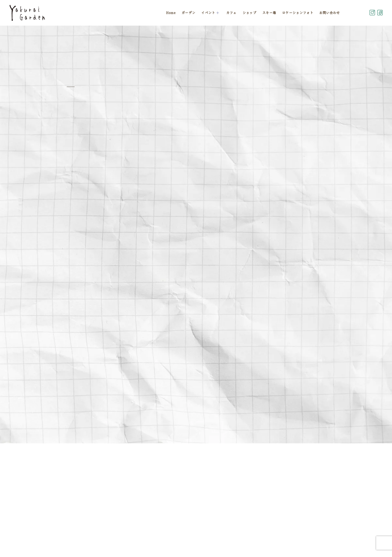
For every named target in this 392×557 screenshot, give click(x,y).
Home (171, 13)
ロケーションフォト (298, 13)
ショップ (249, 13)
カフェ (231, 13)
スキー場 (269, 13)
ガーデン (188, 13)
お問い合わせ (330, 13)
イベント (211, 13)
